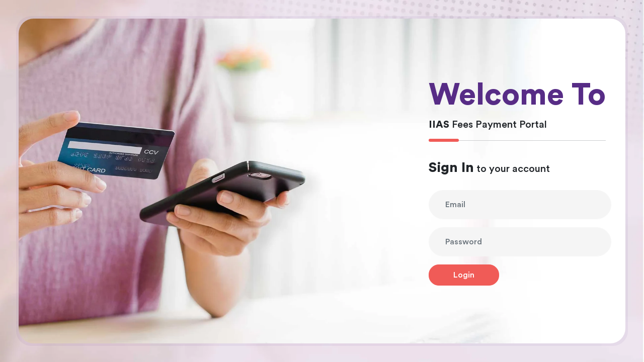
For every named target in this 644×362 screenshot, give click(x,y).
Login (464, 275)
